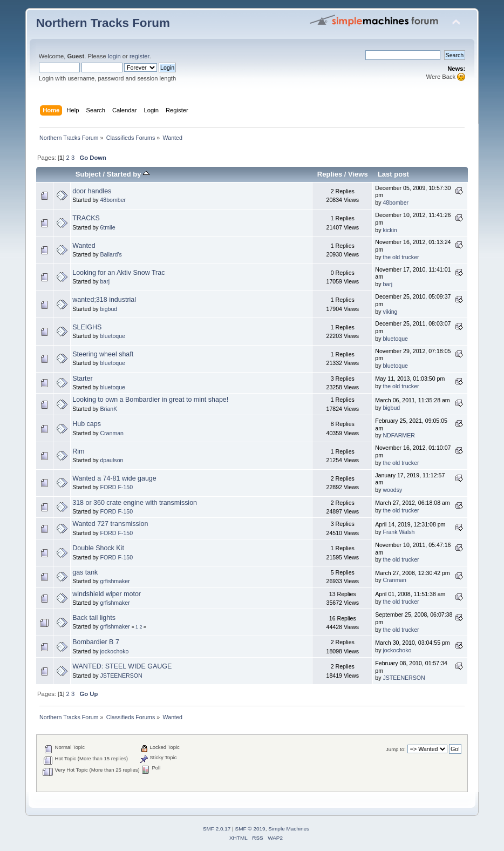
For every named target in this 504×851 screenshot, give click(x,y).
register (139, 56)
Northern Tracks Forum (103, 23)
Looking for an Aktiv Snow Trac (118, 273)
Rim (78, 451)
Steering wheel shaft (103, 354)
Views (358, 174)
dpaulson (111, 460)
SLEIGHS (87, 327)
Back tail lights (94, 618)
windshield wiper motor (107, 594)
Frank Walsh (399, 532)
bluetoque (113, 336)
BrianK (108, 409)
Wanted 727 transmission (110, 524)
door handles (92, 191)
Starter (82, 379)
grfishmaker (115, 581)
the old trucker (401, 257)
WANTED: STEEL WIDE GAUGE (122, 666)
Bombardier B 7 (96, 642)
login (114, 56)
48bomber (113, 200)
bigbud (108, 309)
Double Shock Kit (98, 548)
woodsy (392, 490)
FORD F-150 (116, 487)
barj (105, 281)
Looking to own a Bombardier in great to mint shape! (150, 400)
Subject (88, 174)
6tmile (107, 227)
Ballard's (111, 254)
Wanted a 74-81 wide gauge (114, 478)
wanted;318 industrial (104, 300)
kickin (390, 230)
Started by (128, 174)
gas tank (85, 572)
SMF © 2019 (250, 829)
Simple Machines (289, 829)
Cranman (112, 433)
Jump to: (396, 749)
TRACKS (86, 218)
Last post (393, 174)
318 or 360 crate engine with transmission (135, 503)
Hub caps (87, 424)
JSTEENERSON (121, 676)
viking (390, 312)
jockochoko (114, 651)
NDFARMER (399, 435)
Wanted (84, 246)
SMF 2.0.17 (217, 829)
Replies (330, 174)
